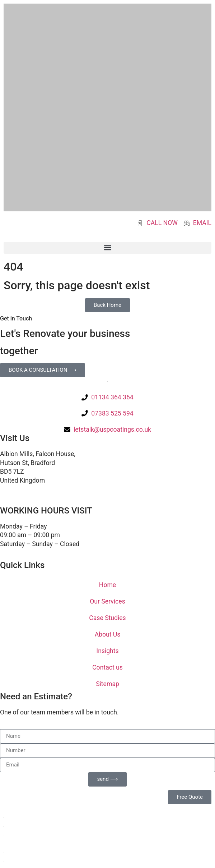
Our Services (107, 601)
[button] (107, 248)
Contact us (107, 667)
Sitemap (107, 684)
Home (107, 585)
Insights (107, 651)
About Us (108, 634)
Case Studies (107, 618)
